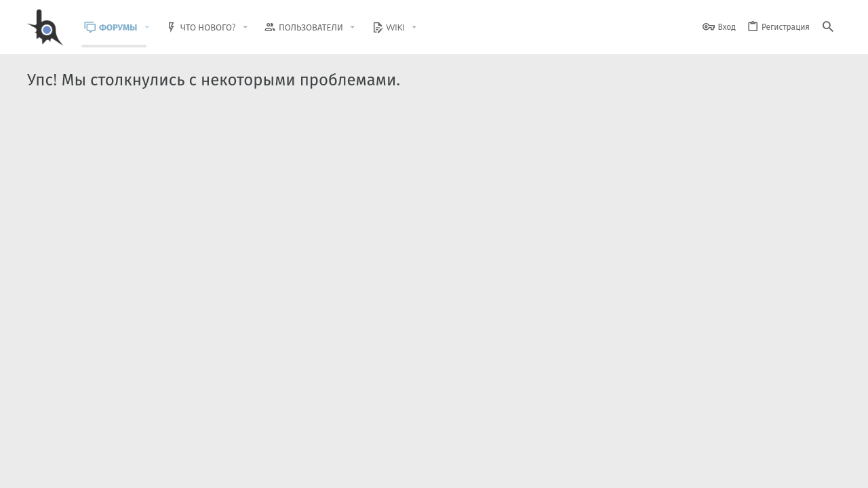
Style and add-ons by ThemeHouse (320, 431)
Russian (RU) (164, 469)
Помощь (787, 469)
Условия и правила (596, 469)
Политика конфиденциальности (702, 469)
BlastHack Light (89, 469)
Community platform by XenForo (138, 431)
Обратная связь (522, 469)
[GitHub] (825, 437)
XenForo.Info (114, 442)
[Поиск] (828, 27)
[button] (157, 27)
